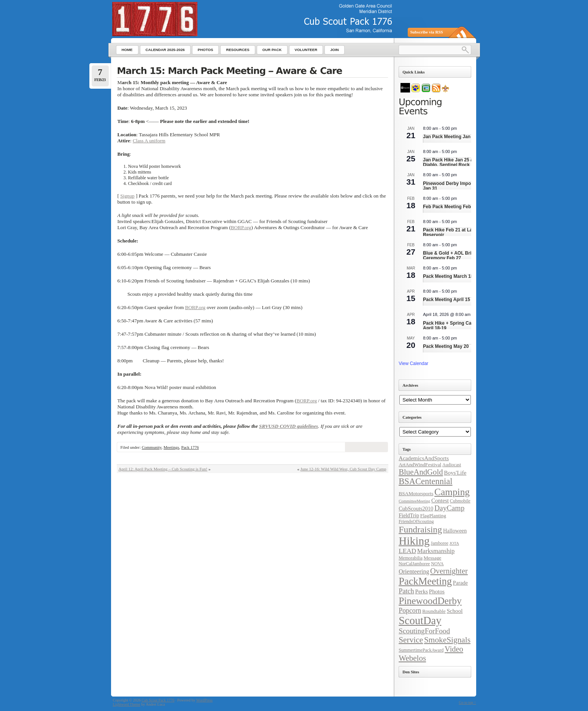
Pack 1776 (190, 447)
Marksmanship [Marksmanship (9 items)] (436, 551)
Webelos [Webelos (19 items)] (412, 658)
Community (152, 447)
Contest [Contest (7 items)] (440, 501)
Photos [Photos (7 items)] (437, 591)
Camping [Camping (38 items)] (452, 492)
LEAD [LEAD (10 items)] (407, 551)
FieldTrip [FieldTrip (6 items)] (409, 515)
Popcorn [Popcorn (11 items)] (410, 611)
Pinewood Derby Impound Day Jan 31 (456, 186)
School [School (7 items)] (455, 611)
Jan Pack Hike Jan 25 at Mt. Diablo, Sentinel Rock (453, 162)
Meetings (171, 447)
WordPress (204, 700)
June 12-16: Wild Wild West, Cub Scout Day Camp (343, 469)
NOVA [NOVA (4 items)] (437, 564)
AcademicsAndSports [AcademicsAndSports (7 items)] (424, 458)
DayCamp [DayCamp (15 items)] (449, 508)
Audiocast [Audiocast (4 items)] (452, 465)
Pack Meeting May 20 (446, 346)
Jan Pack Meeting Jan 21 (450, 137)
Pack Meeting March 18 (448, 276)
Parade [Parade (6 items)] (460, 583)
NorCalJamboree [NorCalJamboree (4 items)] (414, 564)
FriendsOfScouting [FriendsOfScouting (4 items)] (416, 521)
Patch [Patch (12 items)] (406, 591)
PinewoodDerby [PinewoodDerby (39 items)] (430, 601)
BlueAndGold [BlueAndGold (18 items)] (421, 472)
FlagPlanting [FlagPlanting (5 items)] (433, 516)
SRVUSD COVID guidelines (288, 426)
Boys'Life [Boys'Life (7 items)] (455, 473)
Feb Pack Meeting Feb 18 (450, 207)
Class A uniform (149, 141)
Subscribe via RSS (427, 32)
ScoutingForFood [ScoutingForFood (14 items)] (424, 631)
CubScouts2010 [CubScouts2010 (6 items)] (416, 509)
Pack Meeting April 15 (447, 300)
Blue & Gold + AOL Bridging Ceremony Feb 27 (453, 256)
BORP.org (241, 227)
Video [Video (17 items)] (454, 649)
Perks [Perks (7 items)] (421, 591)
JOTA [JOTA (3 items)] (454, 543)
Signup (127, 196)
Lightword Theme (127, 704)
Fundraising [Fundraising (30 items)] (420, 529)
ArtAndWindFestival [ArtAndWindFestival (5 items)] (420, 465)
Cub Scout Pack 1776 (158, 700)
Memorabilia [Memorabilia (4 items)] (411, 558)
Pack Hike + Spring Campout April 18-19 (454, 326)
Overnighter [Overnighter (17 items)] (449, 571)
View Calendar (413, 363)
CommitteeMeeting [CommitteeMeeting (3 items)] (414, 501)
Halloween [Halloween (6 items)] (455, 531)
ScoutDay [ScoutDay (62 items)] (420, 621)
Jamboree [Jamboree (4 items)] (439, 543)
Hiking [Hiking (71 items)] (414, 541)
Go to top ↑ (467, 702)
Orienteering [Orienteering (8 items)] (414, 572)
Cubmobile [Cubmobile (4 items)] (460, 501)
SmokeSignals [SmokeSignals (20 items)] (447, 640)
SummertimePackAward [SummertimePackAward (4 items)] (421, 650)
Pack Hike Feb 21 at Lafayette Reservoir (455, 232)
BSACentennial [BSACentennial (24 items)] (425, 481)
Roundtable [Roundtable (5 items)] (434, 611)
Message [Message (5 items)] (433, 558)
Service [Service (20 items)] (411, 640)
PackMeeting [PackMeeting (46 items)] (425, 581)
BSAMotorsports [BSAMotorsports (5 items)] (416, 493)
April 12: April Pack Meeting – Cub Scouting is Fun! (163, 469)
